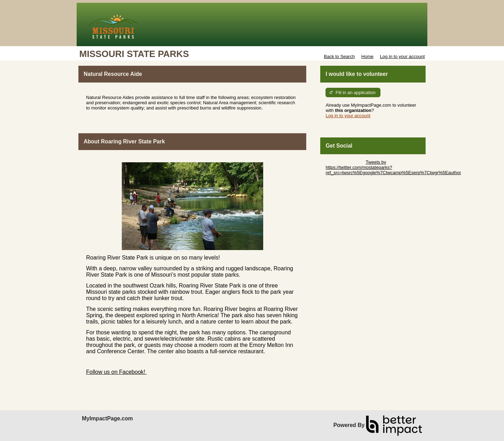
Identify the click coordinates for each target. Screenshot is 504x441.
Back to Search (339, 56)
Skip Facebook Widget (348, 183)
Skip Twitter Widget (345, 162)
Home (367, 56)
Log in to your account (402, 56)
